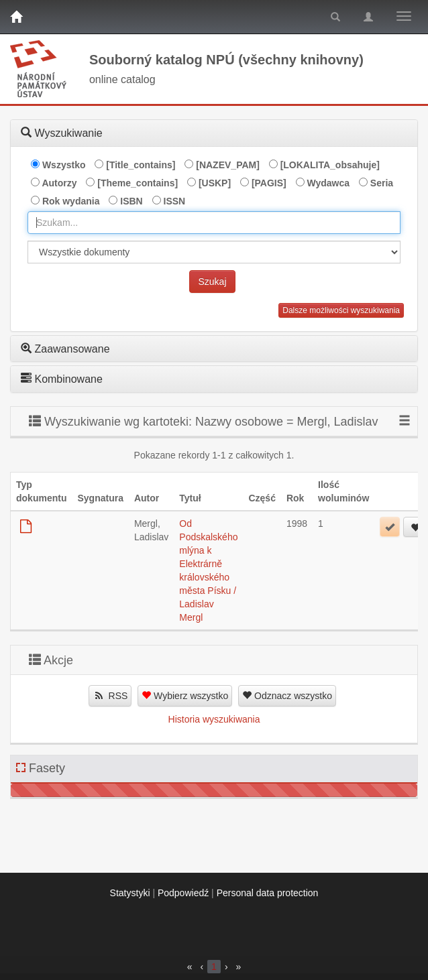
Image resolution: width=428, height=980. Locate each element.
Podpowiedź (183, 893)
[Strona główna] (16, 17)
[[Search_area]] (214, 252)
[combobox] (214, 223)
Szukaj (212, 282)
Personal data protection (268, 893)
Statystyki (130, 893)
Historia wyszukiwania (214, 719)
